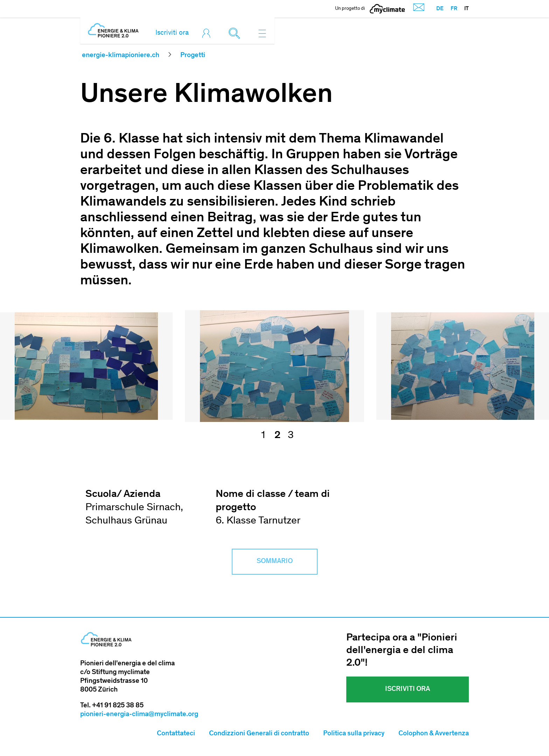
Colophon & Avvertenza (434, 734)
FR (454, 9)
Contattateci (176, 734)
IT (467, 9)
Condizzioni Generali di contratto (259, 734)
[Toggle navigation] (262, 33)
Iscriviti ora (172, 33)
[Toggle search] (236, 33)
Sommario (275, 562)
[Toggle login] (208, 33)
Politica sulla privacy (354, 734)
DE (440, 9)
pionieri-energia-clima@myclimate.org (139, 715)
